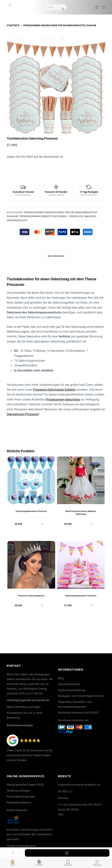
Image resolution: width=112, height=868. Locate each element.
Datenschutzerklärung (72, 690)
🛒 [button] (42, 524)
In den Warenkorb (67, 853)
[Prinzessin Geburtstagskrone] (31, 565)
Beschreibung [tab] (56, 256)
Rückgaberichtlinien (19, 803)
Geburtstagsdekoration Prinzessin (31, 511)
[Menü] (104, 7)
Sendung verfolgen (18, 791)
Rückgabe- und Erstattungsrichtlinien (81, 696)
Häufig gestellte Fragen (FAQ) (25, 785)
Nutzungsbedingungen (21, 797)
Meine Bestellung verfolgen (24, 707)
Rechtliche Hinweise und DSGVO (78, 713)
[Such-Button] (63, 9)
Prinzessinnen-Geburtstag (63, 399)
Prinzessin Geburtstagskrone (31, 596)
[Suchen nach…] (53, 7)
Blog (61, 678)
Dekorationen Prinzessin (23, 414)
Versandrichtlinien (69, 684)
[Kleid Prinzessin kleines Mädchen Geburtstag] (81, 480)
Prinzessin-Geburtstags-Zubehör (54, 390)
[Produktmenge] (13, 853)
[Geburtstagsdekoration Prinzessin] (31, 480)
